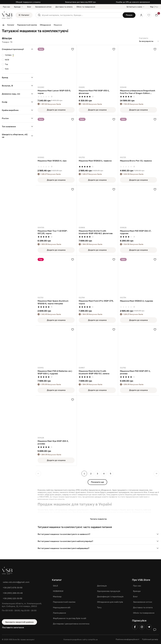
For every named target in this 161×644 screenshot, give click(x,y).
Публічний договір (150, 639)
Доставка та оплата (64, 7)
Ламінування (59, 613)
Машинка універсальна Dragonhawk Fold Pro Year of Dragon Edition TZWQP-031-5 (138, 92)
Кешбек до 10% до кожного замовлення (133, 2)
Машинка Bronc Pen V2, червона (136, 161)
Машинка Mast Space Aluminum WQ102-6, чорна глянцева (53, 302)
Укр (152, 7)
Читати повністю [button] (98, 519)
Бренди (19, 7)
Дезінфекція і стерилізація (110, 596)
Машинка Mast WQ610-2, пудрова (136, 301)
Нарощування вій (62, 607)
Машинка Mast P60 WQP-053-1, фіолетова (94, 92)
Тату (99, 607)
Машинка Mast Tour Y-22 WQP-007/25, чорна (53, 232)
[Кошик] (156, 15)
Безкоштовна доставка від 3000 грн (80, 2)
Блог (29, 7)
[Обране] (149, 15)
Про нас (6, 7)
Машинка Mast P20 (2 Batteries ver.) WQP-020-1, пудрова (55, 372)
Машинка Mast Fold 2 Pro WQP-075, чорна (96, 302)
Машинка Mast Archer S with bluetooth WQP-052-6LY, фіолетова (96, 232)
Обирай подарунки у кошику (28, 2)
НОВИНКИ (58, 591)
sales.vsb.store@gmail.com (16, 582)
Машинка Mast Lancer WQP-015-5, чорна (54, 92)
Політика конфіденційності (127, 639)
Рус (157, 7)
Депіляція (102, 586)
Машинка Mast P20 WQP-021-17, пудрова (136, 232)
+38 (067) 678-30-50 (13, 588)
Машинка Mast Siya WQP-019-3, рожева (53, 442)
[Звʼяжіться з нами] (136, 7)
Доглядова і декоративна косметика (71, 624)
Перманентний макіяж (64, 602)
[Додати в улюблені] (73, 49)
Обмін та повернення (86, 7)
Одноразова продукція (109, 591)
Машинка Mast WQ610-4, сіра (52, 161)
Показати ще (97, 482)
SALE (55, 586)
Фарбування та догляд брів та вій (70, 618)
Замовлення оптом (43, 7)
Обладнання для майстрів (110, 602)
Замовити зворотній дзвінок (19, 622)
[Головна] (3, 25)
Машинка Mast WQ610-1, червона (95, 161)
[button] (98, 534)
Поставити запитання (13, 627)
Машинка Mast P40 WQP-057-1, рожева (135, 372)
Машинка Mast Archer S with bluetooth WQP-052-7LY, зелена (94, 372)
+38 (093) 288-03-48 (13, 593)
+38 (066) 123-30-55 (13, 598)
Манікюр (57, 596)
